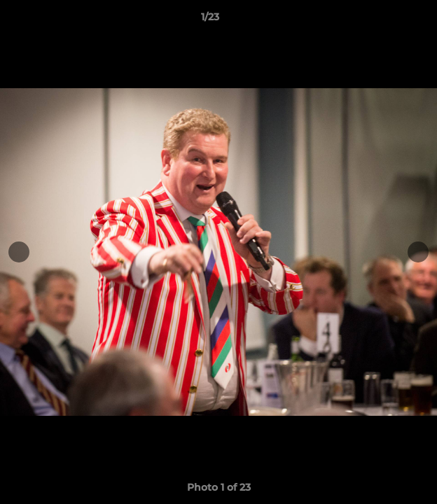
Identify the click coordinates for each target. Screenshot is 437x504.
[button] (387, 20)
